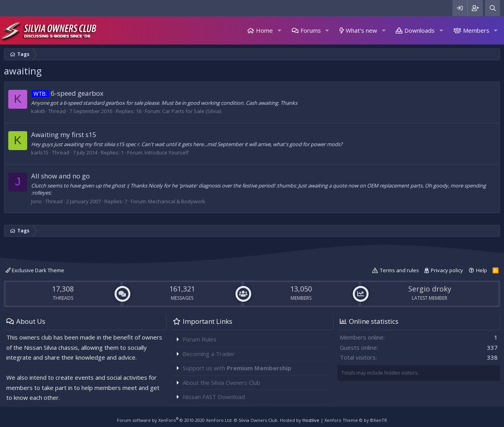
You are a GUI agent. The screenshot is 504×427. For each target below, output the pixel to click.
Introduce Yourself (167, 152)
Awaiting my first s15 (64, 135)
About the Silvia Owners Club (221, 382)
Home (264, 30)
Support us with (237, 368)
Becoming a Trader (209, 354)
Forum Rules (200, 339)
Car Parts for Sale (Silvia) (192, 111)
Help (482, 270)
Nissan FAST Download (214, 397)
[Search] (493, 8)
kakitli (38, 111)
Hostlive (311, 420)
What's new (361, 30)
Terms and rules (399, 270)
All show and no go (60, 176)
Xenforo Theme (356, 420)
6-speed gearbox (67, 93)
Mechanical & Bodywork (177, 201)
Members (476, 30)
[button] (279, 31)
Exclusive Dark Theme (35, 270)
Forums (311, 30)
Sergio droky (430, 289)
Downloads (420, 30)
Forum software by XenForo (175, 420)
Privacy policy (447, 270)
